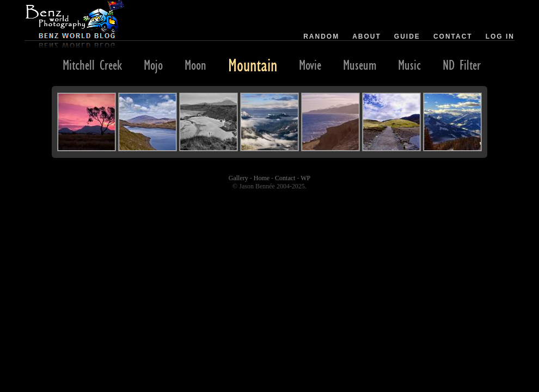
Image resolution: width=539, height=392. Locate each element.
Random (321, 36)
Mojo (153, 65)
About (367, 36)
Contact (453, 36)
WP (305, 178)
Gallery (238, 178)
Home (262, 178)
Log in (500, 36)
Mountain (253, 65)
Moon (195, 65)
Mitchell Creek (92, 65)
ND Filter (462, 65)
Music (409, 65)
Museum (360, 65)
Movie (310, 65)
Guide (407, 36)
